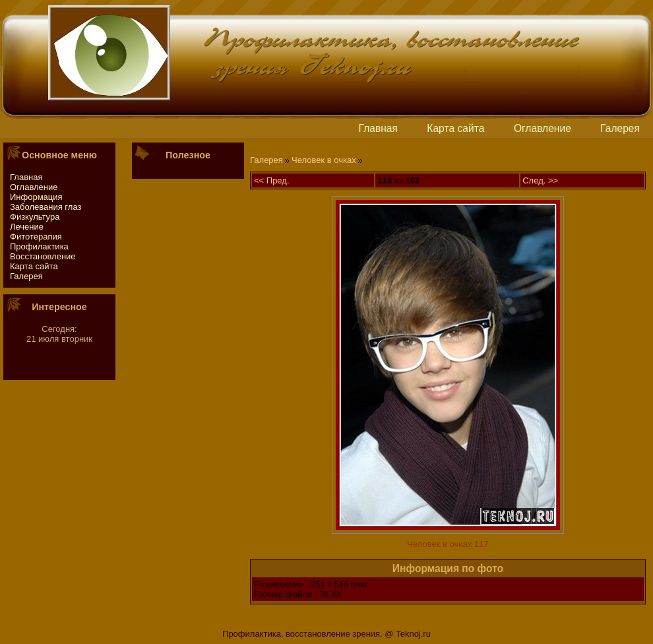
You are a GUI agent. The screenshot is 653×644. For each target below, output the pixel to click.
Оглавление (543, 128)
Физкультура (35, 217)
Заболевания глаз (46, 207)
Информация (36, 197)
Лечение (27, 227)
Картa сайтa (455, 128)
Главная (378, 128)
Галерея (620, 128)
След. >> (540, 180)
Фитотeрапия (36, 237)
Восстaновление (43, 256)
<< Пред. (272, 180)
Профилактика (39, 246)
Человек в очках (324, 160)
